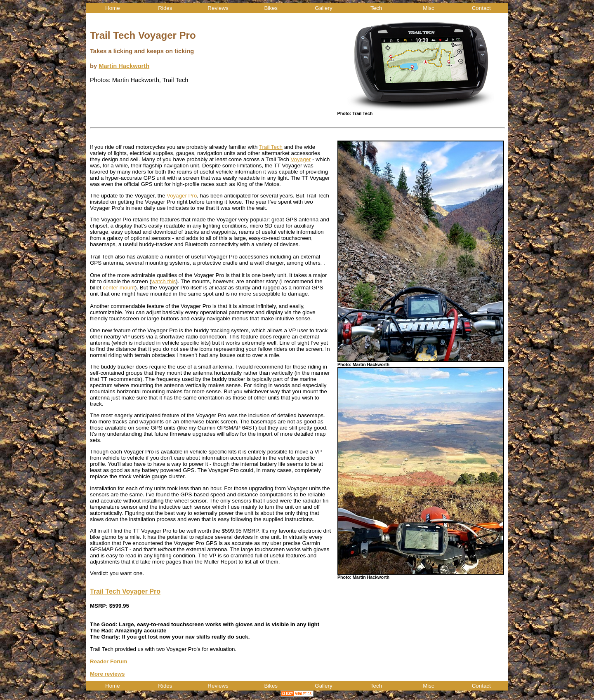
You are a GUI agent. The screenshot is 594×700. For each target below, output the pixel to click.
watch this (164, 281)
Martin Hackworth (124, 66)
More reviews (107, 674)
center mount (119, 288)
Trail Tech (271, 147)
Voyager (301, 159)
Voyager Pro (182, 196)
